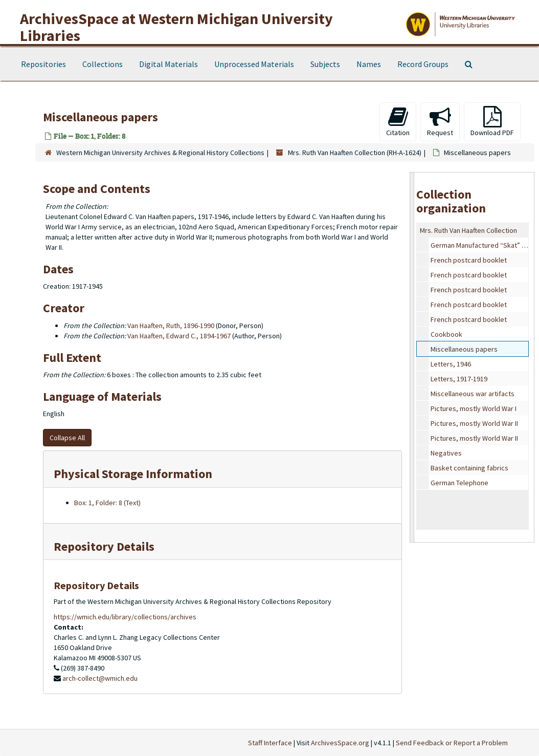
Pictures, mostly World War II (474, 423)
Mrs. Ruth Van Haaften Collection (468, 230)
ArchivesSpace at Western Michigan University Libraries (176, 27)
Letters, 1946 (451, 364)
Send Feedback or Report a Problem (452, 743)
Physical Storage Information (133, 474)
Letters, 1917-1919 (459, 379)
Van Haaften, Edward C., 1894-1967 (179, 336)
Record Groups (423, 64)
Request (440, 122)
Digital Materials (169, 64)
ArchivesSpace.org (340, 743)
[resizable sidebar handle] (412, 357)
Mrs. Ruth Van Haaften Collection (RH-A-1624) (355, 153)
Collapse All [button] (67, 438)
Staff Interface (270, 743)
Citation (398, 122)
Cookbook (446, 334)
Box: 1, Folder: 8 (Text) (107, 503)
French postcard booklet (469, 260)
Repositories (43, 64)
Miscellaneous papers (464, 349)
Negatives (446, 453)
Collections (103, 64)
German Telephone (459, 483)
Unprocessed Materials (254, 64)
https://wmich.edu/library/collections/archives (125, 617)
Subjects (325, 64)
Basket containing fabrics (469, 468)
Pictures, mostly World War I (474, 408)
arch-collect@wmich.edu (100, 678)
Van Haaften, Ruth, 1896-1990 (171, 326)
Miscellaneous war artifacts (473, 394)
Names (369, 64)
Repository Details (104, 546)
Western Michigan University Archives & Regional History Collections (160, 153)
